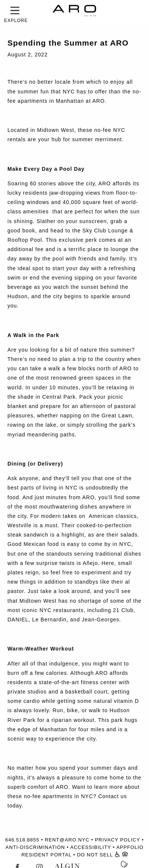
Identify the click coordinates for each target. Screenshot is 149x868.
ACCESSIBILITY (91, 847)
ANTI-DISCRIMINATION (35, 847)
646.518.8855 (22, 840)
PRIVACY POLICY (118, 840)
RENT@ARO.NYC (67, 840)
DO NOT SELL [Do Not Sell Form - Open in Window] (95, 855)
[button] (15, 10)
